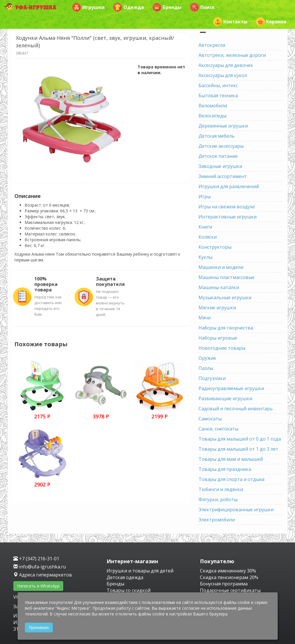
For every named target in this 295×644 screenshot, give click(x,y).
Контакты (230, 22)
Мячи (205, 318)
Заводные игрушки (220, 166)
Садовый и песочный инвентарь (236, 409)
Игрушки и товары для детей (140, 571)
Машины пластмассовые (227, 277)
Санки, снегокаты (218, 429)
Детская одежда (125, 577)
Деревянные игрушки (223, 126)
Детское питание (218, 156)
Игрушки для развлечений (229, 186)
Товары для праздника (225, 469)
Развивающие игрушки (225, 398)
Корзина (271, 22)
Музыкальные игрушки (225, 297)
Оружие (207, 358)
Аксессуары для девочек (226, 65)
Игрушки (88, 7)
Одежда (129, 7)
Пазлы (206, 368)
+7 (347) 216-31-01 (36, 559)
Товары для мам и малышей (231, 459)
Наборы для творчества (226, 328)
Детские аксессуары (221, 146)
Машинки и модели (221, 267)
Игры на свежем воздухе (227, 207)
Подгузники (212, 378)
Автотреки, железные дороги (232, 55)
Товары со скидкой (129, 590)
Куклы (205, 257)
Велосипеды (213, 116)
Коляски (208, 237)
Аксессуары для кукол (223, 75)
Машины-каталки (219, 287)
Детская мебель (217, 136)
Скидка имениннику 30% (228, 571)
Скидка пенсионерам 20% (229, 577)
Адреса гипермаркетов (43, 575)
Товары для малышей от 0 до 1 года (240, 439)
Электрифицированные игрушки (236, 510)
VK (17, 597)
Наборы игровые (218, 338)
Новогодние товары (222, 348)
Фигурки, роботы (218, 499)
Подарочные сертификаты (230, 590)
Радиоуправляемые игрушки (231, 388)
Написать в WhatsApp (38, 586)
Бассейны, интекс (218, 85)
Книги (205, 227)
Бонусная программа (224, 584)
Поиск (202, 7)
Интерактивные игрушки (228, 217)
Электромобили (217, 520)
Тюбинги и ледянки (221, 489)
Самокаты (210, 419)
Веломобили (213, 106)
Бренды (167, 7)
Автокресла (212, 45)
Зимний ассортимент (223, 176)
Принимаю (39, 627)
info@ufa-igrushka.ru (40, 567)
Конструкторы (215, 247)
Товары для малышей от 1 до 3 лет (238, 449)
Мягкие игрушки (217, 308)
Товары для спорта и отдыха (231, 479)
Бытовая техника (218, 96)
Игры (205, 196)
